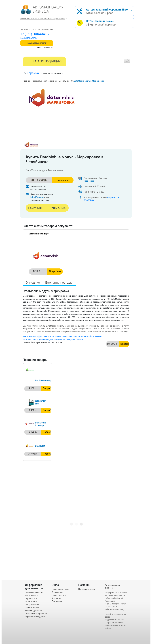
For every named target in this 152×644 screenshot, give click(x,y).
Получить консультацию (47, 208)
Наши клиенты (59, 595)
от (39, 180)
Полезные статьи (87, 589)
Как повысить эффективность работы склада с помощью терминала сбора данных (62, 336)
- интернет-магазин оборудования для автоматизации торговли (45, 11)
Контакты (56, 598)
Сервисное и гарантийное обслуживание (32, 601)
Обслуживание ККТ (34, 592)
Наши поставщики (60, 589)
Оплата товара (32, 607)
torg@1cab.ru (26, 38)
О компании (57, 592)
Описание (33, 283)
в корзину (63, 180)
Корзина (33, 73)
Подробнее (89, 181)
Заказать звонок (37, 43)
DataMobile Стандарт (39, 234)
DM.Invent (40, 446)
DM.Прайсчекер (43, 380)
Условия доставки (34, 611)
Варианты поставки (59, 283)
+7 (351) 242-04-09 (34, 34)
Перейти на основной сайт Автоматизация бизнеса (43, 19)
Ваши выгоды (32, 595)
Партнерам (57, 601)
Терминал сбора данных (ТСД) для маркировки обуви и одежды (53, 339)
